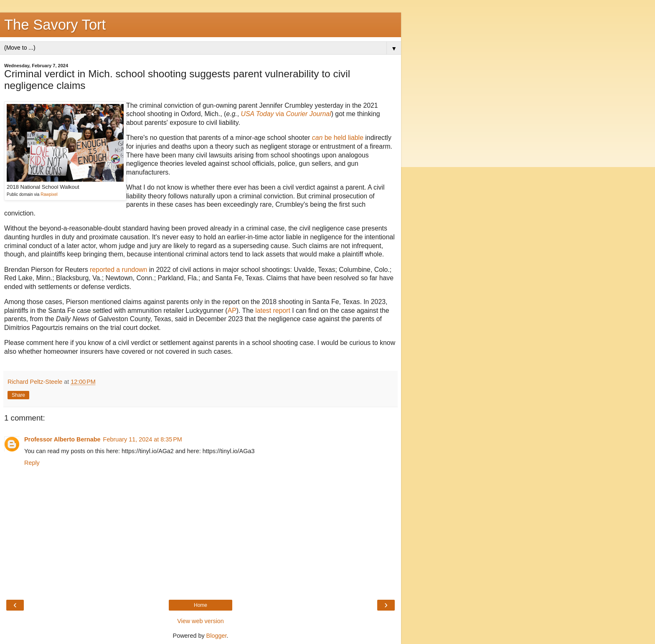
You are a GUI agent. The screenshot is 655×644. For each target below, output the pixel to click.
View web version (201, 621)
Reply (32, 463)
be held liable (338, 138)
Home (201, 605)
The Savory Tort (55, 25)
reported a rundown (118, 270)
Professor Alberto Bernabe (62, 439)
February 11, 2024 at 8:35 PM (143, 439)
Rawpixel (49, 194)
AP (232, 311)
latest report (273, 311)
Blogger (217, 636)
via (286, 114)
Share (18, 395)
